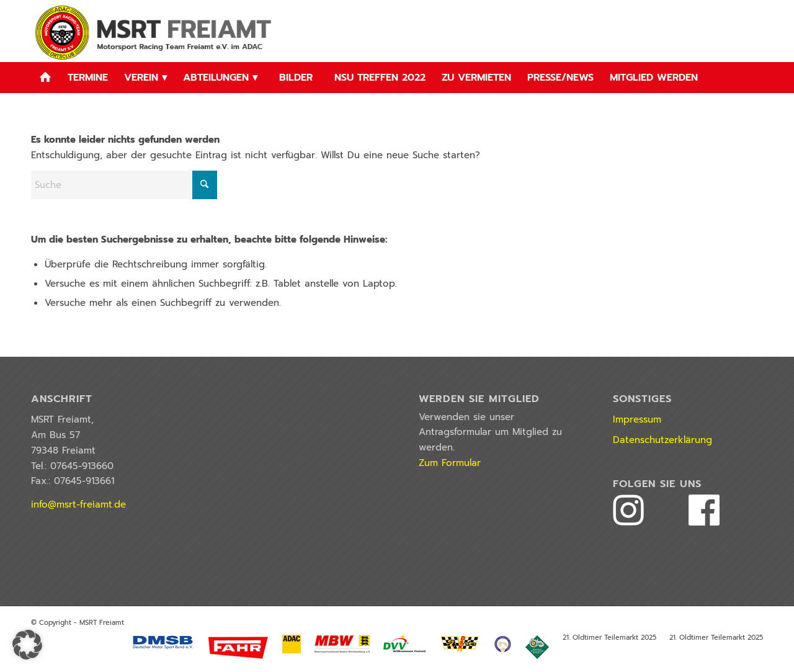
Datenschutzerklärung (662, 440)
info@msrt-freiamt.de (78, 504)
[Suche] (124, 185)
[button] (27, 645)
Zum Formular (450, 463)
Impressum (637, 419)
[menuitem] (45, 78)
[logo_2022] (155, 31)
